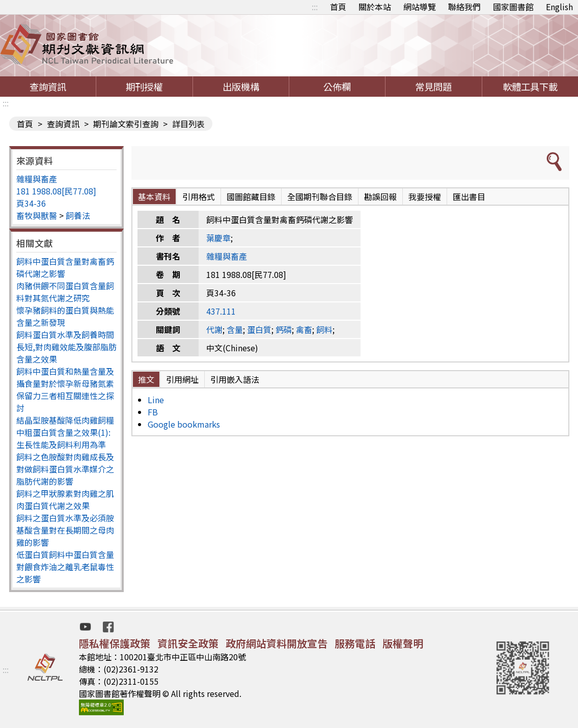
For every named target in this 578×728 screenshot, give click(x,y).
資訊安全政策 (188, 643)
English (559, 7)
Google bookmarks (184, 424)
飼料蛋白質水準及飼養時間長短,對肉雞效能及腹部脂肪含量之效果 (66, 347)
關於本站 (375, 7)
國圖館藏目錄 (251, 197)
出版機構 (241, 87)
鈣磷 (284, 329)
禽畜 (304, 329)
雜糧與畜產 (37, 179)
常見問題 (433, 87)
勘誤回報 (380, 197)
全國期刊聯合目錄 (320, 197)
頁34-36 (31, 203)
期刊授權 (144, 87)
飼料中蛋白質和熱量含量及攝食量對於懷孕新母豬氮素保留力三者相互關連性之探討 (65, 389)
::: (315, 7)
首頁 (338, 7)
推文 (146, 379)
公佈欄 (337, 87)
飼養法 (78, 215)
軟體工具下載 (530, 87)
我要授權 (425, 197)
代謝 (214, 329)
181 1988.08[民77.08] (56, 191)
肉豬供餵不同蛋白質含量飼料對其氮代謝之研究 (65, 292)
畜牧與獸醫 (37, 215)
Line (156, 400)
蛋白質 (259, 329)
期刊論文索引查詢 (126, 124)
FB (153, 412)
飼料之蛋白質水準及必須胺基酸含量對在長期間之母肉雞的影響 (65, 530)
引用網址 (182, 379)
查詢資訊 (48, 87)
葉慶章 (218, 238)
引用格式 (199, 197)
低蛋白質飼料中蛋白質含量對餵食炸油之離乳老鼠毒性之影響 (65, 567)
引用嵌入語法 (235, 379)
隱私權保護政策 (115, 643)
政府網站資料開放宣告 (277, 643)
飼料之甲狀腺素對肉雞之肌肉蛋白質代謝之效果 (65, 499)
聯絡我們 (464, 7)
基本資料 (154, 197)
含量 (235, 329)
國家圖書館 (513, 7)
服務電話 (355, 643)
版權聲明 (403, 643)
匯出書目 (469, 197)
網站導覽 (420, 7)
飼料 (324, 329)
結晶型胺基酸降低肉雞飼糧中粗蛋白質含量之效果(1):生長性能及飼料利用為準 (65, 432)
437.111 (221, 311)
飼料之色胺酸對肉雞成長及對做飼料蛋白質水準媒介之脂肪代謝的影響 (65, 469)
